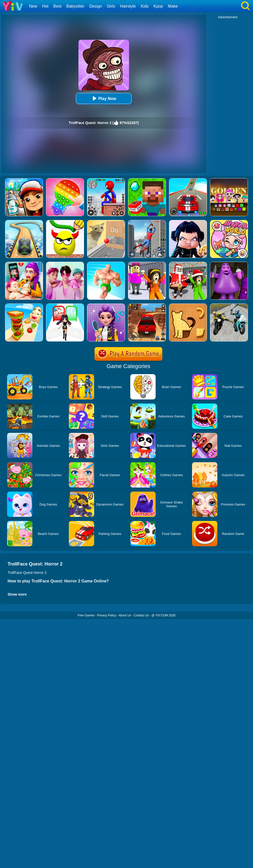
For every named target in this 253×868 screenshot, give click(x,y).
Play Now (104, 98)
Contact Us (141, 615)
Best (57, 6)
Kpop (158, 6)
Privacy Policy (107, 615)
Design (96, 6)
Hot (45, 6)
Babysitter (75, 6)
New (33, 6)
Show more (17, 594)
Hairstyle (128, 6)
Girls (111, 6)
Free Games (86, 615)
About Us (125, 615)
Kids (145, 6)
